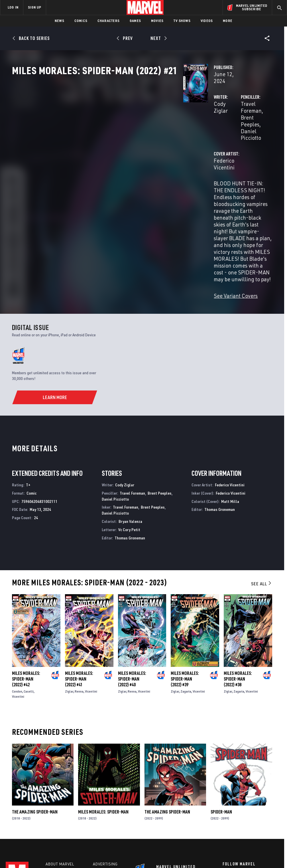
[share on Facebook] (226, 796)
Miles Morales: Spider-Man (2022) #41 (79, 595)
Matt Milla (230, 417)
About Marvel (60, 781)
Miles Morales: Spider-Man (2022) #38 (238, 595)
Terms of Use (23, 847)
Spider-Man (221, 727)
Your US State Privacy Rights (87, 847)
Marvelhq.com (108, 798)
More (228, 21)
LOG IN (13, 7)
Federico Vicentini (115, 152)
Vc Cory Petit (129, 445)
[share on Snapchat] (239, 808)
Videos (207, 21)
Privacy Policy (49, 847)
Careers (54, 798)
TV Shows (182, 21)
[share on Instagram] (253, 795)
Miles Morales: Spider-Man (103, 727)
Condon (17, 607)
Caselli (29, 607)
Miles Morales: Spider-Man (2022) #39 (185, 595)
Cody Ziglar (108, 122)
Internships (58, 806)
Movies (157, 21)
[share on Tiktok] (225, 820)
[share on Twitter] (239, 795)
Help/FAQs (56, 789)
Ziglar (69, 607)
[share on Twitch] (267, 808)
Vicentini (18, 612)
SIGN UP (34, 7)
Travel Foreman (199, 122)
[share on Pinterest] (253, 808)
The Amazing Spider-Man (35, 727)
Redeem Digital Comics (108, 808)
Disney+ (101, 789)
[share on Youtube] (225, 808)
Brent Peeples (237, 122)
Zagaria (186, 607)
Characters (108, 21)
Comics (81, 21)
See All (262, 499)
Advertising (105, 781)
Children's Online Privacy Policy (176, 847)
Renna (79, 607)
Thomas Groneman (130, 453)
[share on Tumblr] (267, 795)
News (59, 21)
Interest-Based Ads (256, 847)
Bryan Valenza (130, 437)
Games (135, 21)
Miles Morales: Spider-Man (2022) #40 (132, 595)
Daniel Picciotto (200, 129)
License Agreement (220, 847)
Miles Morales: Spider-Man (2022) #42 (26, 595)
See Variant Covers (116, 212)
